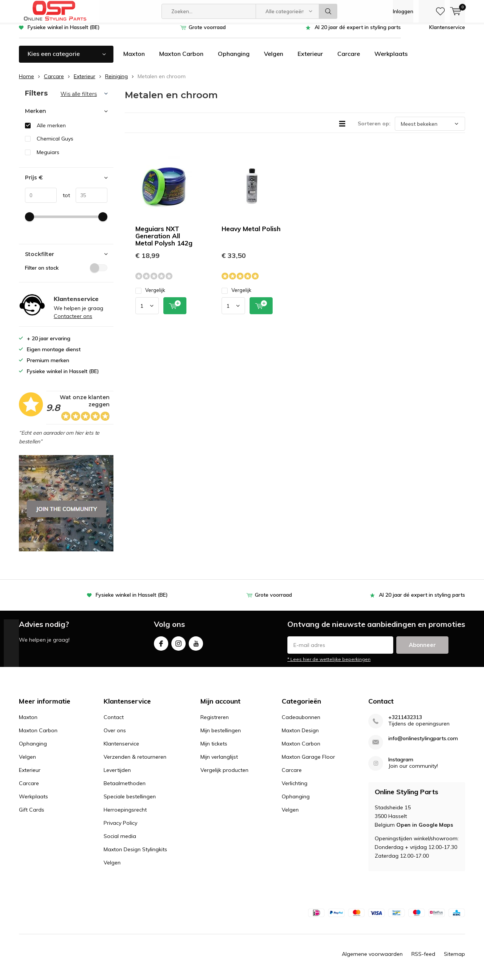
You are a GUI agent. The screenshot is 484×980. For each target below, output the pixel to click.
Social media (120, 842)
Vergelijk (150, 296)
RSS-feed (423, 960)
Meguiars (48, 158)
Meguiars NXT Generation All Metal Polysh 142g (164, 242)
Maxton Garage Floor (308, 762)
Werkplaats (391, 59)
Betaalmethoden (125, 789)
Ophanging (234, 59)
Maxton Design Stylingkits (135, 855)
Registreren (215, 723)
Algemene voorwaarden (372, 960)
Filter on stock (66, 273)
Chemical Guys (55, 144)
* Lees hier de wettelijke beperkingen (329, 665)
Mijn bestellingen (221, 736)
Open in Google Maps (425, 830)
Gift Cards (32, 815)
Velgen (274, 59)
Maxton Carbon (181, 59)
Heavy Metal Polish (251, 234)
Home (26, 82)
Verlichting (295, 789)
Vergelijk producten (224, 776)
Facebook (161, 647)
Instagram (178, 647)
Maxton (134, 59)
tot (63, 201)
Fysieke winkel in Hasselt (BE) (64, 33)
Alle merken (51, 131)
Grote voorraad (207, 33)
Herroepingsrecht (125, 815)
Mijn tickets (214, 749)
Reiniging (116, 82)
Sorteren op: (374, 129)
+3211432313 (405, 723)
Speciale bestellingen (130, 802)
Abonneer (422, 651)
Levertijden (117, 776)
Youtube (196, 647)
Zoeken (328, 11)
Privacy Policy (120, 829)
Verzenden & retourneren (135, 762)
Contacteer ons (73, 322)
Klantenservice (447, 33)
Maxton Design (300, 736)
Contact (114, 723)
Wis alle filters (79, 100)
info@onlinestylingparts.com (423, 744)
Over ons (115, 736)
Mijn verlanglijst (219, 762)
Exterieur (310, 59)
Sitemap (455, 960)
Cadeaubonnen (301, 723)
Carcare (349, 59)
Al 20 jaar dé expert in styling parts (358, 33)
